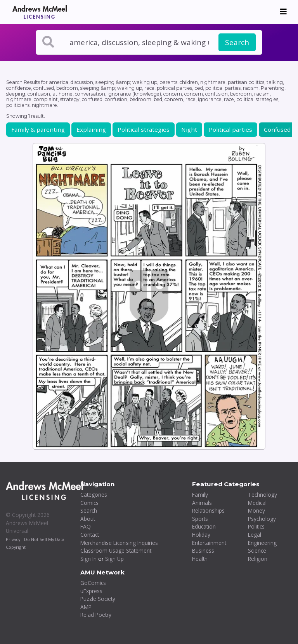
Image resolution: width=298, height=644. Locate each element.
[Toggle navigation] (283, 12)
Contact (90, 535)
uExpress (91, 591)
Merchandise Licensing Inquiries (119, 543)
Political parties (230, 129)
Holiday (201, 535)
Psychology (262, 519)
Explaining (91, 129)
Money (256, 510)
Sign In (88, 559)
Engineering (262, 543)
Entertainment (209, 543)
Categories (94, 495)
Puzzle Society (98, 599)
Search (237, 42)
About (88, 519)
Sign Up (114, 559)
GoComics (93, 583)
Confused (277, 129)
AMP (86, 607)
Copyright (16, 547)
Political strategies (144, 129)
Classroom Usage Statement (116, 551)
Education (204, 526)
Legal (255, 535)
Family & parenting (38, 129)
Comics (89, 503)
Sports (200, 519)
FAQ (86, 526)
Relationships (208, 510)
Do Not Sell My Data (44, 539)
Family (200, 495)
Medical (257, 503)
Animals (202, 503)
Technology (262, 495)
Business (203, 551)
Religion (258, 559)
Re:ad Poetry (96, 615)
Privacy (13, 539)
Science (257, 551)
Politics (256, 526)
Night (189, 129)
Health (200, 559)
